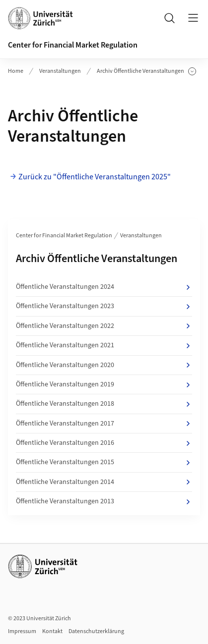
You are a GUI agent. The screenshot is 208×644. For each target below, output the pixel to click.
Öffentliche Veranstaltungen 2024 (104, 287)
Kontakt (52, 631)
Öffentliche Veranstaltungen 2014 (104, 482)
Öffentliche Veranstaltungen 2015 (104, 462)
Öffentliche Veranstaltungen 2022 (104, 326)
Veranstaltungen (60, 71)
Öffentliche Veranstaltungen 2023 (104, 306)
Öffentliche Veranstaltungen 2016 (104, 443)
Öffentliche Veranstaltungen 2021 (104, 345)
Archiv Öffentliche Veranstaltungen (146, 71)
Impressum (22, 631)
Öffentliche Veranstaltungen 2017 (104, 424)
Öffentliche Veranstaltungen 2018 (104, 404)
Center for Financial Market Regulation (73, 45)
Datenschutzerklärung (96, 631)
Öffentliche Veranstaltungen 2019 (104, 384)
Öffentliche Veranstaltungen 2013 (104, 501)
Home (16, 71)
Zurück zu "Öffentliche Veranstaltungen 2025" (95, 177)
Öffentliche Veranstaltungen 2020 (104, 365)
